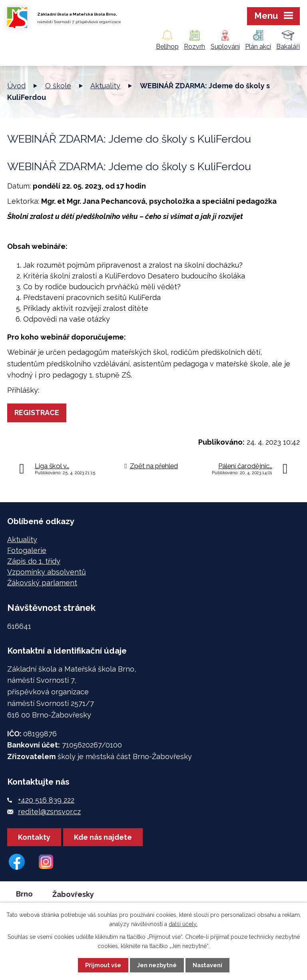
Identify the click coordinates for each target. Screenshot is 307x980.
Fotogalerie (27, 550)
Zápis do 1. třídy (34, 561)
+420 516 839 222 (46, 800)
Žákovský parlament (42, 583)
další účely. (183, 924)
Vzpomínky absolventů (47, 572)
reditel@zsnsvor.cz (49, 812)
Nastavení (207, 965)
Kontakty (34, 837)
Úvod (16, 86)
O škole (58, 86)
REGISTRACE (37, 412)
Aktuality (105, 86)
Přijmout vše (103, 965)
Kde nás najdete (103, 837)
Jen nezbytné (157, 965)
